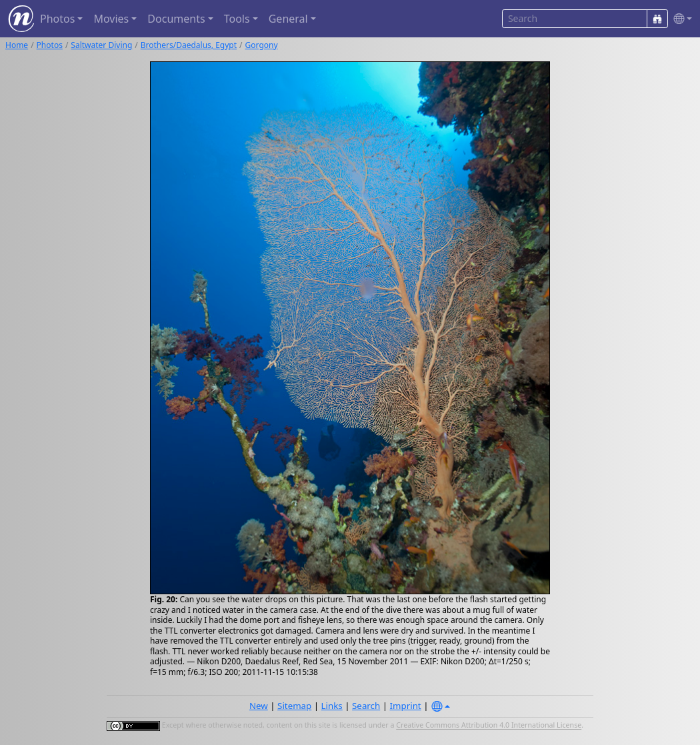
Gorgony (262, 45)
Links (332, 706)
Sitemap (294, 706)
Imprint (406, 706)
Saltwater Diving (101, 45)
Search (366, 706)
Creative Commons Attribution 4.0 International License (489, 726)
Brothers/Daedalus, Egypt (189, 45)
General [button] (288, 19)
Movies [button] (111, 19)
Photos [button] (57, 19)
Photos (50, 45)
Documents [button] (176, 19)
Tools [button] (237, 19)
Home (17, 45)
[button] (680, 19)
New (259, 706)
